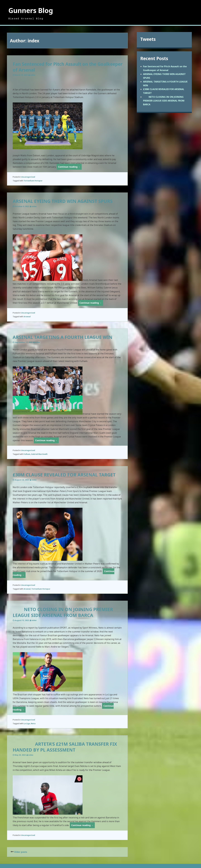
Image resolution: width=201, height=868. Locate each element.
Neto (33, 723)
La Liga (27, 723)
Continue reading (70, 167)
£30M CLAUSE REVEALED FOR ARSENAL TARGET (64, 475)
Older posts (21, 852)
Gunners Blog (31, 10)
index (33, 75)
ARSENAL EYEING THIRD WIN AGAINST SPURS (63, 201)
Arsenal (27, 317)
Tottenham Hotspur (33, 181)
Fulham (27, 454)
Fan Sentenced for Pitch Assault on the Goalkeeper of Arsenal (68, 67)
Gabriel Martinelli (39, 454)
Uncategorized (28, 177)
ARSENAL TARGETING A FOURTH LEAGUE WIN (63, 337)
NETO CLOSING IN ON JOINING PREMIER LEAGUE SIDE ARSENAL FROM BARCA (63, 612)
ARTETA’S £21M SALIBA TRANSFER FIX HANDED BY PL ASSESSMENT (65, 747)
